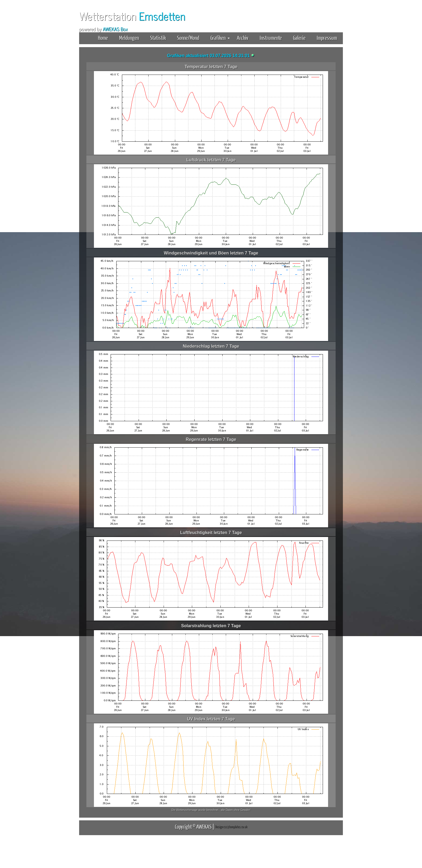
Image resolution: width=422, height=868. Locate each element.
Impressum (327, 38)
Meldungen (129, 38)
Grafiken (220, 38)
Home (103, 38)
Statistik (158, 38)
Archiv (243, 38)
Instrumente (271, 38)
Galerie (299, 38)
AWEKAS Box (115, 29)
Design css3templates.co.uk (231, 827)
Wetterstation (132, 16)
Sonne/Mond (188, 38)
